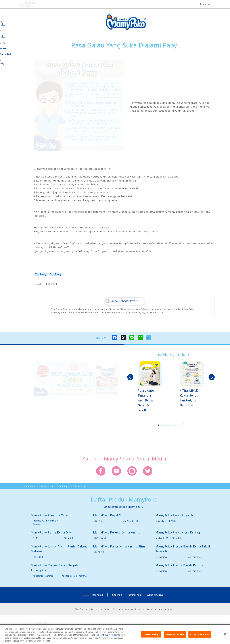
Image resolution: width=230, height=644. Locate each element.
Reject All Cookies (175, 636)
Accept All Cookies (200, 636)
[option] (150, 387)
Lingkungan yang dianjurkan (160, 609)
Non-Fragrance (194, 557)
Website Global (155, 595)
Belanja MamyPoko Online (14, 90)
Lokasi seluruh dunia (99, 609)
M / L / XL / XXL (132, 521)
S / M (35, 538)
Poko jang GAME (9, 101)
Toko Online (12, 48)
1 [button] (159, 425)
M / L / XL (100, 552)
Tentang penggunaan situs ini (127, 609)
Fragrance (162, 557)
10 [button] (183, 424)
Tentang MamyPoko (11, 23)
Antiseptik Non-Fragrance (75, 576)
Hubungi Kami (134, 595)
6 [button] (172, 425)
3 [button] (164, 425)
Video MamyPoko (15, 54)
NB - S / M (100, 538)
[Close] (225, 635)
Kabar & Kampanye (11, 62)
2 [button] (161, 425)
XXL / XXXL (38, 557)
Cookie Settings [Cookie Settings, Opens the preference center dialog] (151, 636)
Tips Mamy (11, 42)
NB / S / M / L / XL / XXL (169, 538)
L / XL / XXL (68, 538)
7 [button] (175, 425)
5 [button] (170, 425)
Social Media (20, 79)
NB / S (98, 521)
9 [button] (181, 425)
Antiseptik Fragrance (43, 576)
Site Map (117, 595)
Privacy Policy (110, 636)
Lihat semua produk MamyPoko (122, 507)
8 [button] (178, 425)
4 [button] (167, 425)
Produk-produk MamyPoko (11, 33)
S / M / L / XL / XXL (167, 521)
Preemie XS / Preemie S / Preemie (45, 522)
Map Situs (80, 609)
